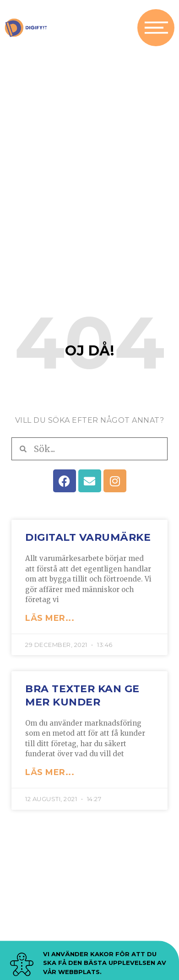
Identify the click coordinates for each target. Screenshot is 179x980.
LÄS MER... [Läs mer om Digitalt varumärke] (50, 618)
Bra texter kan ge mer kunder (82, 695)
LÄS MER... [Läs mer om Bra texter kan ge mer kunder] (50, 772)
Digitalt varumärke (88, 537)
